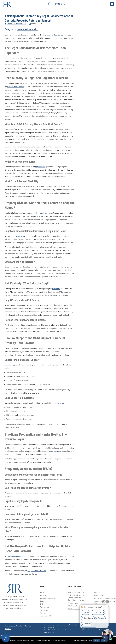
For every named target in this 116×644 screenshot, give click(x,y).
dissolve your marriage (62, 35)
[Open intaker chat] (83, 629)
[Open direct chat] (104, 602)
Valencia (19, 626)
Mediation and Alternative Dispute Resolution (76, 596)
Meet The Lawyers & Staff (49, 598)
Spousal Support (73, 603)
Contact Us (44, 610)
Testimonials (45, 607)
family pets (56, 289)
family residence (46, 213)
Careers (43, 613)
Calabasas (27, 626)
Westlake (8, 629)
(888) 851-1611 (61, 4)
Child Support (72, 606)
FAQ (42, 604)
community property (14, 236)
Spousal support (11, 365)
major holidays (41, 167)
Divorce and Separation (28, 29)
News (42, 601)
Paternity (97, 592)
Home (42, 592)
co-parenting (56, 451)
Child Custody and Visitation (77, 609)
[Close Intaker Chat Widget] (107, 602)
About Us (43, 595)
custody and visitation (16, 87)
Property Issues (99, 595)
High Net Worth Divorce (76, 600)
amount (63, 403)
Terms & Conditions (47, 616)
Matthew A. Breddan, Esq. (17, 24)
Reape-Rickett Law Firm (37, 571)
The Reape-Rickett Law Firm (18, 557)
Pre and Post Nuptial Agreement (105, 598)
